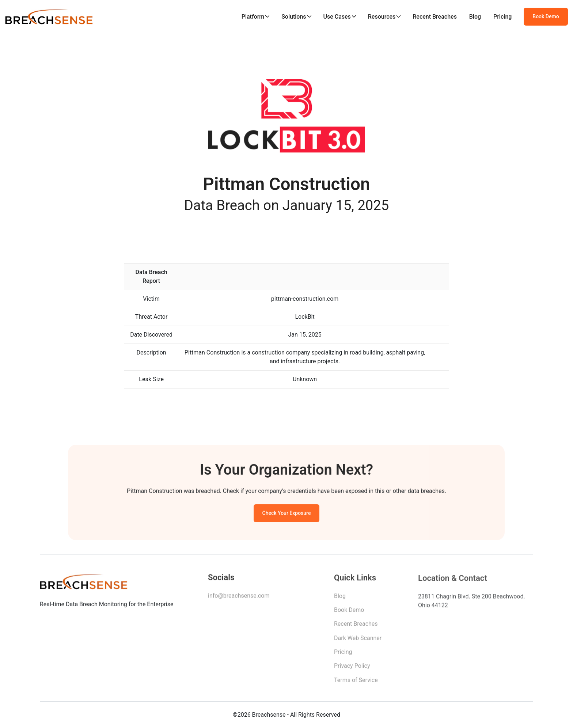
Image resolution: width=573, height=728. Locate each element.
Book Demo (546, 16)
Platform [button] (253, 17)
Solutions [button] (294, 17)
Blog (475, 17)
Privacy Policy (352, 668)
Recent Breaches (435, 17)
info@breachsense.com (239, 597)
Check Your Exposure (287, 514)
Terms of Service (356, 682)
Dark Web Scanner (358, 640)
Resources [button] (382, 17)
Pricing (502, 17)
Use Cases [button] (337, 17)
